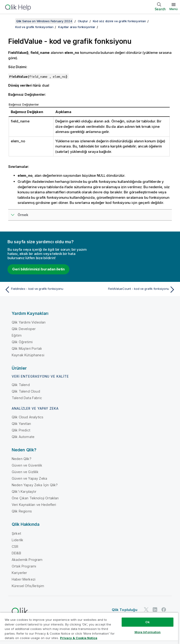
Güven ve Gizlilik (25, 472)
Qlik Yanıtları (21, 424)
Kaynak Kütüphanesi (28, 355)
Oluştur (83, 21)
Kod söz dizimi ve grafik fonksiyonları (119, 21)
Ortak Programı (24, 566)
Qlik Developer (24, 329)
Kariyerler (19, 573)
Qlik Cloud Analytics (28, 417)
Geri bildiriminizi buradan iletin (38, 269)
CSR (15, 546)
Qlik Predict (21, 430)
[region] (89, 628)
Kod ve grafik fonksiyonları (34, 27)
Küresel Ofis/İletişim (28, 586)
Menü (174, 9)
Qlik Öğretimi (22, 342)
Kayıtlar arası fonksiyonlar (77, 27)
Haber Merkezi (24, 579)
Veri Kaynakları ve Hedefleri (34, 505)
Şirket (16, 533)
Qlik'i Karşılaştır (24, 491)
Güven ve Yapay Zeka (29, 478)
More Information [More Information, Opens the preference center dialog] (148, 632)
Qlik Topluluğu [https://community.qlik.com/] (125, 610)
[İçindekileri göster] (9, 21)
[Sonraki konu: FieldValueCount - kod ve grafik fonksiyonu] (134, 290)
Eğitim (17, 335)
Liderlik (17, 540)
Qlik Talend (21, 385)
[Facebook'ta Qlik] (164, 609)
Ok (147, 622)
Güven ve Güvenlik (27, 465)
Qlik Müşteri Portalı (27, 348)
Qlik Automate (23, 437)
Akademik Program (27, 560)
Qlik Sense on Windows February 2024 (44, 21)
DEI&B (16, 553)
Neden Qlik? (22, 459)
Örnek (23, 215)
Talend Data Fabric (27, 398)
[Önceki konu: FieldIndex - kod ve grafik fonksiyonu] (46, 290)
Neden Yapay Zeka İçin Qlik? (35, 485)
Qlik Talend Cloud (26, 391)
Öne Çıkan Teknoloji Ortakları (35, 498)
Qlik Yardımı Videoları (29, 322)
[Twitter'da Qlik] (146, 609)
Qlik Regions (22, 511)
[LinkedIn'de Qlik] (155, 609)
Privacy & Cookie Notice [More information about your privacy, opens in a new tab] (79, 638)
